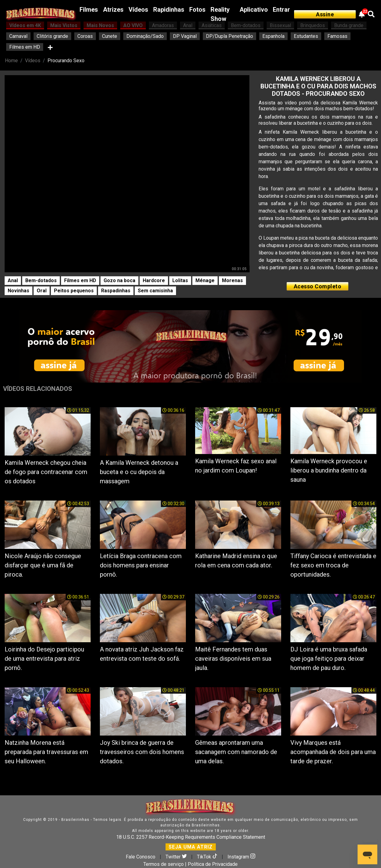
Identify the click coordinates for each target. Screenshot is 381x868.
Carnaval (18, 36)
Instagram (241, 857)
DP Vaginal (185, 36)
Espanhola (273, 36)
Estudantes (306, 36)
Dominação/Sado (145, 36)
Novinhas (18, 291)
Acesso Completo (318, 286)
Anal (13, 280)
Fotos (197, 10)
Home (11, 61)
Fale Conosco (141, 857)
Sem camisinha (155, 291)
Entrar (281, 10)
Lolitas (180, 280)
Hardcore (154, 280)
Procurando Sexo (66, 61)
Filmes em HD (25, 47)
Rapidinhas (169, 10)
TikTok (208, 857)
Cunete (110, 36)
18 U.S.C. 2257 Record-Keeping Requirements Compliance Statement (191, 837)
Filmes (89, 10)
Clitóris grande (52, 36)
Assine (325, 14)
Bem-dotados (41, 280)
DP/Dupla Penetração (229, 36)
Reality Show (220, 14)
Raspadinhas (116, 291)
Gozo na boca (119, 280)
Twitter (177, 857)
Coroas (85, 36)
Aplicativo (254, 10)
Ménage (205, 280)
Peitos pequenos (74, 291)
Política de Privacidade (213, 864)
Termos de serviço (164, 864)
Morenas (232, 280)
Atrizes (113, 10)
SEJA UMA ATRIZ (191, 847)
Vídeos (138, 10)
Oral (42, 291)
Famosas (337, 36)
